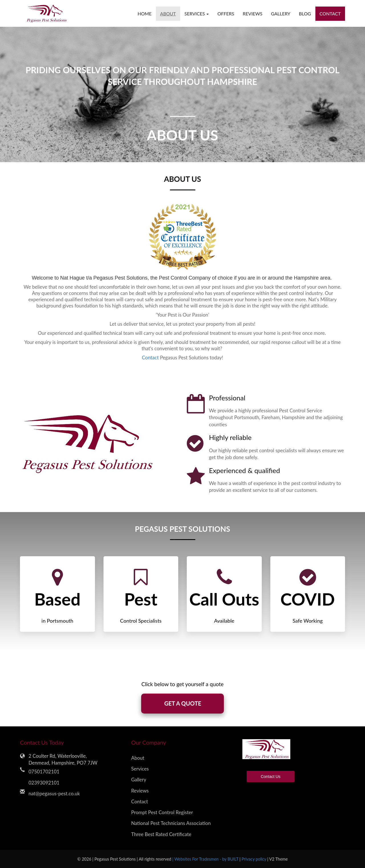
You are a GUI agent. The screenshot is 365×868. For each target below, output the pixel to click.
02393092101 (44, 783)
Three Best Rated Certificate (161, 834)
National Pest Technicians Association (171, 823)
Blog (305, 14)
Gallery (281, 14)
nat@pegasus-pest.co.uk (54, 793)
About (168, 14)
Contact (330, 14)
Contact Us (270, 777)
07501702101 (44, 772)
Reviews (253, 14)
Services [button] (197, 14)
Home (144, 14)
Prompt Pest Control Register (162, 812)
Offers (226, 14)
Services (140, 769)
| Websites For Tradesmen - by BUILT (206, 859)
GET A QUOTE (182, 704)
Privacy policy (254, 859)
